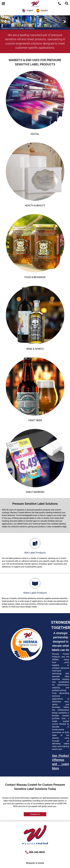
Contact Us (35, 814)
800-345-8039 (37, 852)
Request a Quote (35, 863)
